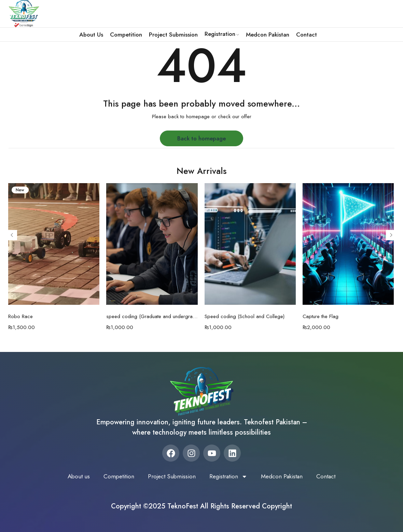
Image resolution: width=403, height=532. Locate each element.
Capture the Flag (321, 316)
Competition (115, 476)
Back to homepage (201, 138)
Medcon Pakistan (286, 476)
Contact (331, 476)
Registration (230, 476)
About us (73, 476)
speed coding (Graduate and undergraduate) (152, 316)
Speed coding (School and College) (245, 316)
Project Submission (170, 476)
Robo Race (20, 316)
